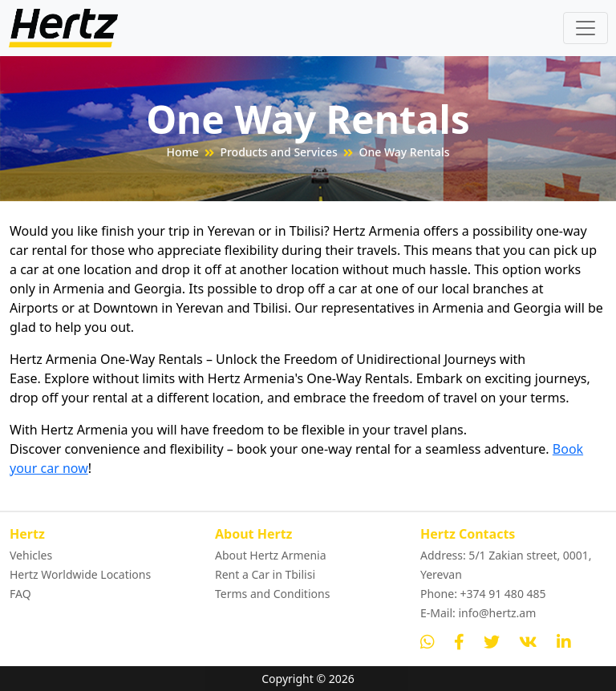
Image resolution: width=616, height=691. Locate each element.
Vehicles (31, 555)
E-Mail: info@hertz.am (478, 613)
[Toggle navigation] (586, 28)
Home (183, 152)
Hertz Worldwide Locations (80, 574)
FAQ (20, 594)
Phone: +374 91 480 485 (483, 594)
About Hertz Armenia (271, 555)
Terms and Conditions (272, 594)
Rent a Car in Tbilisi (265, 574)
